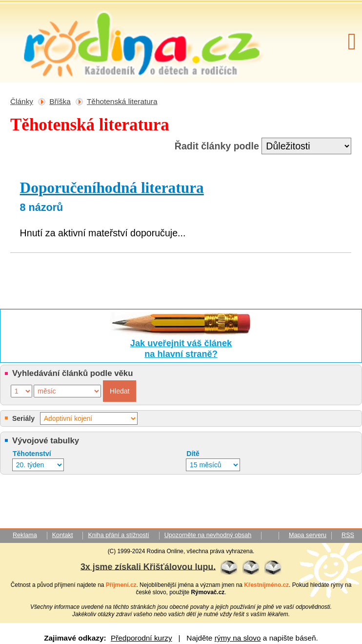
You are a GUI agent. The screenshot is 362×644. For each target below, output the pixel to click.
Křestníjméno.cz (266, 585)
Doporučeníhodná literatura (112, 188)
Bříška (60, 101)
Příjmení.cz (121, 585)
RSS (348, 535)
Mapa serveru (308, 535)
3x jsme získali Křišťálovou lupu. (148, 566)
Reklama (25, 535)
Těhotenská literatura (122, 101)
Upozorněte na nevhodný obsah (208, 535)
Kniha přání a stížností (118, 535)
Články (22, 101)
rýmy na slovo (238, 638)
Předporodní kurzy (141, 638)
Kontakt (63, 535)
